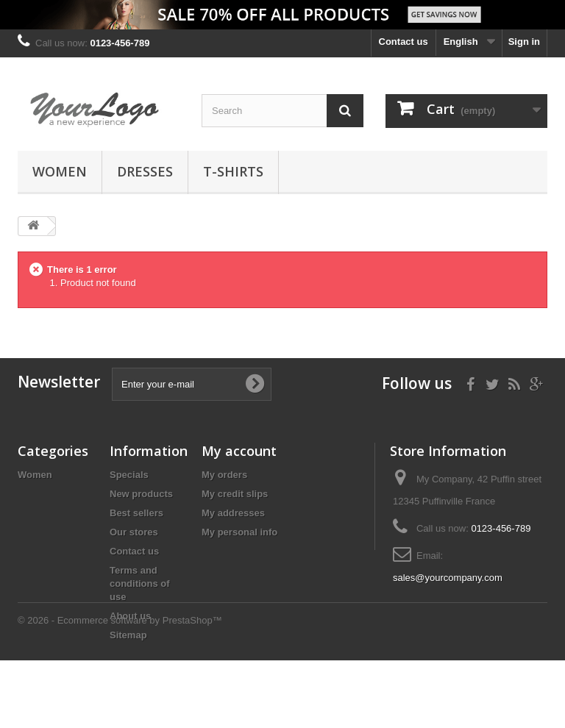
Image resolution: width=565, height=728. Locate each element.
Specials (129, 475)
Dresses (145, 171)
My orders (224, 475)
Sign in (524, 42)
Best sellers (136, 513)
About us (130, 616)
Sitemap (128, 635)
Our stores (134, 532)
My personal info (239, 532)
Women (60, 171)
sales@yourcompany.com (448, 578)
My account (239, 451)
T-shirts (233, 171)
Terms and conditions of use (140, 584)
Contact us (404, 42)
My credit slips (235, 494)
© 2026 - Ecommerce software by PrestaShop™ (120, 688)
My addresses (233, 513)
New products (141, 494)
